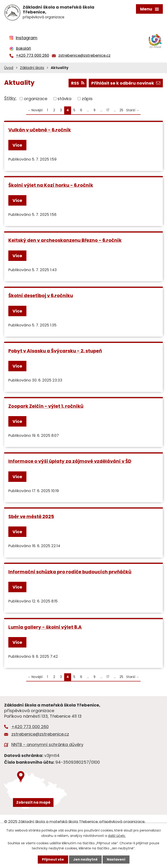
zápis (87, 99)
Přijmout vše (53, 859)
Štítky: (10, 98)
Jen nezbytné (85, 859)
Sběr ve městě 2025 (31, 516)
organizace (36, 99)
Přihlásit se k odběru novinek (126, 83)
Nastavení (116, 859)
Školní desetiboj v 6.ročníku (41, 296)
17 (108, 110)
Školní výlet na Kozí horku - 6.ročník (51, 185)
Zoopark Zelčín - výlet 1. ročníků (46, 406)
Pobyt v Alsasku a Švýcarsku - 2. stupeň (55, 351)
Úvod (9, 68)
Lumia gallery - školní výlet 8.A (45, 627)
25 (121, 110)
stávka (64, 99)
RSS (78, 83)
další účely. (117, 835)
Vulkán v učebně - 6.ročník (40, 130)
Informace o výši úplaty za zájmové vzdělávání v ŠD (70, 461)
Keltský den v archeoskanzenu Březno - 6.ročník (65, 240)
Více (17, 145)
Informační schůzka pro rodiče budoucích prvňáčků (70, 572)
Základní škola (32, 68)
